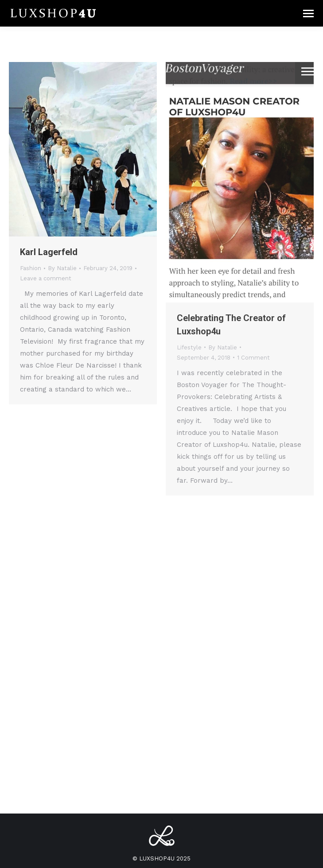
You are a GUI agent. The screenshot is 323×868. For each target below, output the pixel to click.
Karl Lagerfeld (49, 252)
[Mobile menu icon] (308, 14)
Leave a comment (46, 278)
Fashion (31, 268)
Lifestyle (189, 347)
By (62, 268)
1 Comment (253, 358)
